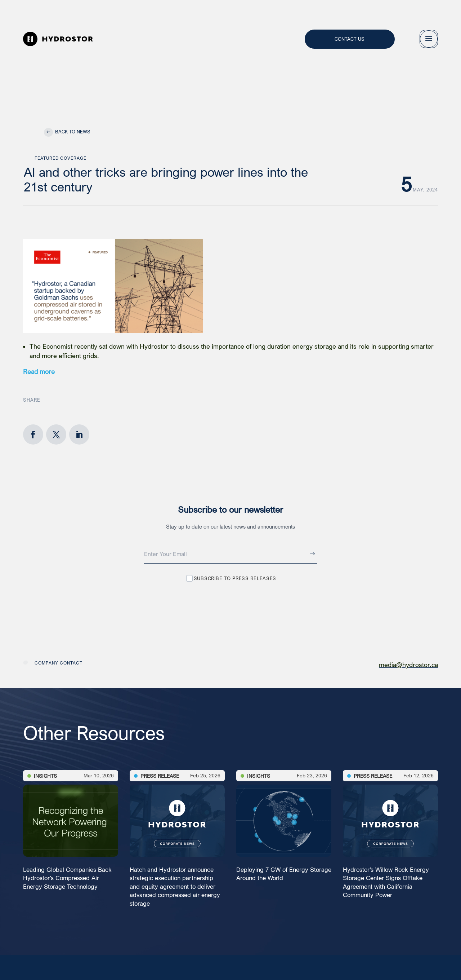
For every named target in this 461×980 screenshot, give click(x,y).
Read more (39, 372)
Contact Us (350, 39)
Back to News (73, 132)
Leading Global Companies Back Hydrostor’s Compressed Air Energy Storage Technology (67, 878)
